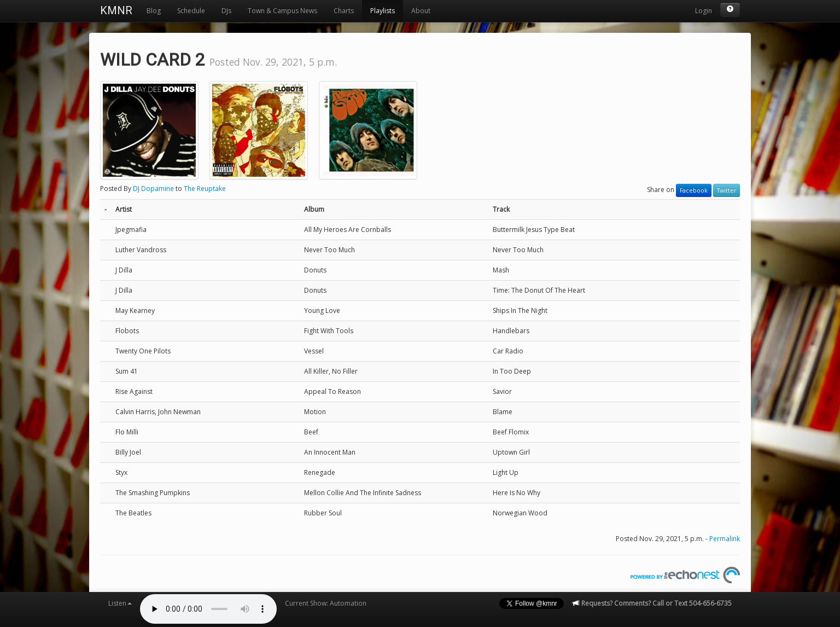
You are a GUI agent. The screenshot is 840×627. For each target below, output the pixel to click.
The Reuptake (205, 188)
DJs (226, 11)
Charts (344, 11)
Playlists (383, 11)
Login (704, 11)
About (421, 11)
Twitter (727, 190)
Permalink (725, 539)
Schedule (191, 11)
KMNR (116, 10)
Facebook (694, 190)
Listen (120, 603)
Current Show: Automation (326, 603)
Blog (154, 11)
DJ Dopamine (153, 188)
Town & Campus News (282, 11)
